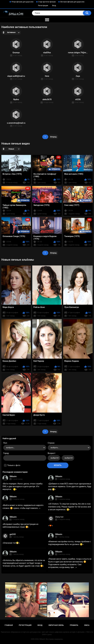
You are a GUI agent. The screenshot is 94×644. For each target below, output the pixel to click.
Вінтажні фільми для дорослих (72, 2)
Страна (51, 443)
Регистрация (43, 6)
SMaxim (13, 476)
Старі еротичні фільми (47, 2)
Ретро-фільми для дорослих (23, 2)
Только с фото (14, 465)
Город (6, 453)
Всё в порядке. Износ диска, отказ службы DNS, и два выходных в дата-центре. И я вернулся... (23, 486)
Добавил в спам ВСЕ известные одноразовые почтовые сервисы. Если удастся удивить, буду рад (70, 486)
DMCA (87, 625)
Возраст (51, 453)
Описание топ (11, 543)
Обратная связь (56, 625)
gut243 (13, 534)
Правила (74, 625)
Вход (54, 6)
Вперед (53, 137)
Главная (9, 625)
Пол (5, 443)
